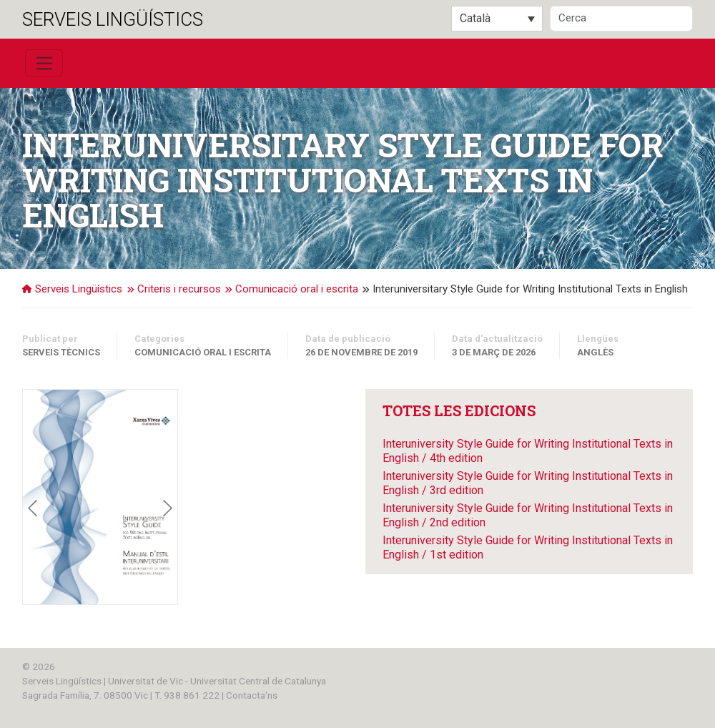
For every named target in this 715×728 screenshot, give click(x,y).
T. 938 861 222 (187, 695)
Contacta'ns (252, 695)
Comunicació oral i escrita (203, 352)
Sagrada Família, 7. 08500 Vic (85, 695)
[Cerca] (621, 19)
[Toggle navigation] (44, 63)
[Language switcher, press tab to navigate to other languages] (497, 19)
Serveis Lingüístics (113, 19)
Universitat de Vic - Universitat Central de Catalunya (217, 681)
